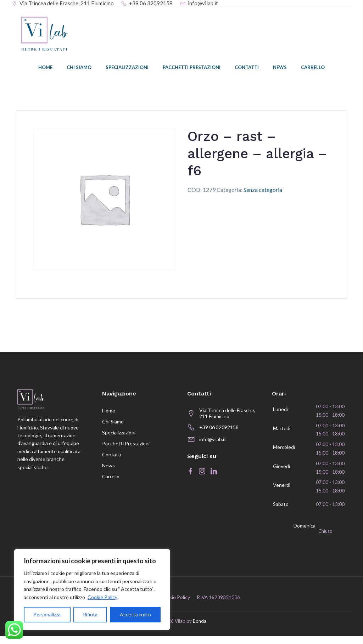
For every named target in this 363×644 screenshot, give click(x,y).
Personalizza (47, 614)
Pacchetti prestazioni (192, 69)
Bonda (200, 629)
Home (45, 69)
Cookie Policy (102, 597)
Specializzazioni (127, 69)
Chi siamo (79, 69)
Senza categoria (263, 191)
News (280, 69)
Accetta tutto (135, 614)
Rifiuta (90, 614)
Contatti (247, 69)
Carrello (313, 69)
